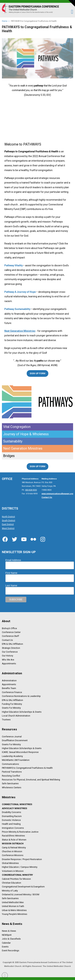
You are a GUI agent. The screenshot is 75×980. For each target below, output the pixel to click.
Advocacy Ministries (14, 808)
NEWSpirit (7, 935)
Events (5, 947)
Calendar (6, 943)
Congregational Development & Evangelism (23, 887)
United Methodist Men (13, 902)
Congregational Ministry (17, 875)
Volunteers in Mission (13, 871)
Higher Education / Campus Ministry (20, 867)
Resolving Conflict (11, 776)
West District (8, 528)
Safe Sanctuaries (10, 784)
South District (9, 521)
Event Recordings (11, 951)
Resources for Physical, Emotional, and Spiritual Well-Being (31, 780)
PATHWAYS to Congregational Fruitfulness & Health (27, 768)
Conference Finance (12, 692)
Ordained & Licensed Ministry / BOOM (21, 895)
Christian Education (12, 883)
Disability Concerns (12, 812)
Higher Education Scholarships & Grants (22, 712)
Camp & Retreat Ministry (14, 847)
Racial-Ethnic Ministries (13, 836)
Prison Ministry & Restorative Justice (20, 832)
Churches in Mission (12, 851)
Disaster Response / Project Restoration (22, 859)
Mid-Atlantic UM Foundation (16, 760)
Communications (10, 764)
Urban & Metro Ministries (14, 910)
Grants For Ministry (11, 708)
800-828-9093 (31, 490)
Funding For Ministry (12, 704)
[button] (70, 12)
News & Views (9, 931)
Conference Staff (10, 636)
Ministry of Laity (10, 891)
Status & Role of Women (14, 840)
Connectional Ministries (17, 804)
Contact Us (7, 640)
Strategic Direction (11, 648)
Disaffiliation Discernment (15, 740)
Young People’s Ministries (15, 914)
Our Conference (10, 652)
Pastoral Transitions (12, 772)
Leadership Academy (12, 756)
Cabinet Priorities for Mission (16, 879)
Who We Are (8, 660)
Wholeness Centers (12, 787)
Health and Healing (11, 824)
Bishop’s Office (9, 628)
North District (8, 517)
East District (8, 524)
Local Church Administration (16, 716)
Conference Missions (13, 855)
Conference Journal (12, 737)
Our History (7, 656)
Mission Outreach (13, 844)
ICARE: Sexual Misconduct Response (20, 752)
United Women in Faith (13, 906)
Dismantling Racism (12, 816)
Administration (9, 680)
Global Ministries (10, 863)
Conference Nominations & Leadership (21, 696)
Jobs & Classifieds (11, 939)
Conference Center (11, 632)
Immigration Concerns (13, 828)
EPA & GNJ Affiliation (12, 644)
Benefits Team (9, 688)
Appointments (9, 664)
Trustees (6, 720)
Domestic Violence (11, 820)
